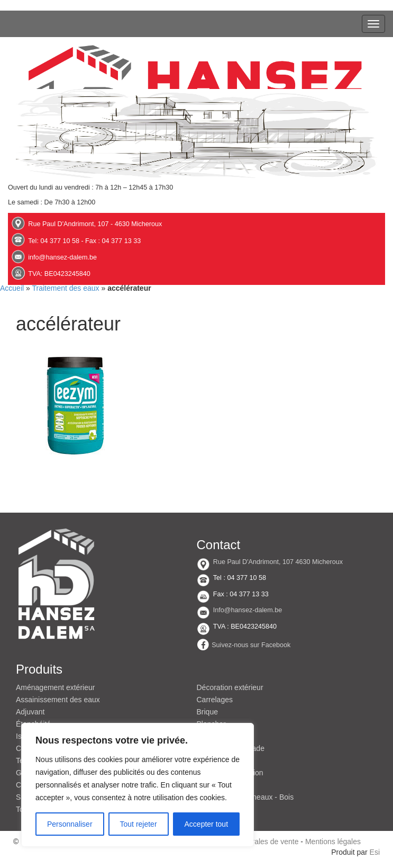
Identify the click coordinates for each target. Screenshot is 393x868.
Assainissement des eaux (58, 700)
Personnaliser (70, 824)
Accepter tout (207, 824)
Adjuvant (30, 712)
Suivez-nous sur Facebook (251, 645)
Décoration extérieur (230, 687)
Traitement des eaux (65, 288)
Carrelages (215, 700)
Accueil (12, 288)
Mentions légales (333, 842)
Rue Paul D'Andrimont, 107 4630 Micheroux (278, 562)
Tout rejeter (139, 824)
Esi (375, 852)
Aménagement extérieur (55, 687)
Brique (207, 712)
